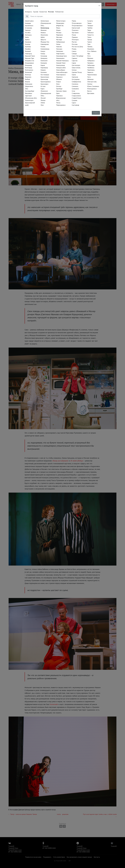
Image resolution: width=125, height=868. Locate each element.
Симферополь (76, 82)
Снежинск (75, 86)
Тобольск (90, 33)
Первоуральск (61, 105)
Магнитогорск (61, 21)
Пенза (58, 103)
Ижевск (43, 33)
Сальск (74, 51)
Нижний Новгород (62, 61)
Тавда (89, 23)
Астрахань (29, 28)
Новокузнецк (60, 65)
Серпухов (75, 77)
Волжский (28, 72)
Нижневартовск (61, 56)
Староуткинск (76, 96)
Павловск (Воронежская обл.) (61, 98)
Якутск (89, 91)
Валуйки (28, 49)
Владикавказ (29, 63)
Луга (42, 105)
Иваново (44, 30)
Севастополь (76, 68)
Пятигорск (75, 40)
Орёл (58, 93)
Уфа (89, 54)
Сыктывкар (75, 105)
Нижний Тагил (61, 63)
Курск (43, 89)
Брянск (27, 40)
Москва (59, 33)
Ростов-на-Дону (77, 47)
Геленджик (29, 84)
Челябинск (91, 68)
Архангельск (29, 26)
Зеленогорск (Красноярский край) (30, 103)
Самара (74, 54)
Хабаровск (91, 61)
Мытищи (59, 40)
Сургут (74, 103)
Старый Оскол (76, 98)
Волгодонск (29, 70)
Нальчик (59, 47)
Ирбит (43, 37)
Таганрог (90, 26)
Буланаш (28, 47)
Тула (89, 44)
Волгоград (29, 68)
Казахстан (43, 12)
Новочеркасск (61, 75)
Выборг (28, 79)
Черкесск (90, 72)
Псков (74, 35)
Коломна (44, 72)
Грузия (36, 12)
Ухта (89, 56)
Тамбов (90, 28)
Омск (58, 84)
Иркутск (43, 40)
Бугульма (28, 42)
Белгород (28, 35)
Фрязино (90, 58)
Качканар (44, 56)
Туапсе (90, 42)
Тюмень (90, 47)
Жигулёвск (29, 93)
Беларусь (29, 12)
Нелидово (60, 51)
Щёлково (90, 79)
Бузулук (28, 44)
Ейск (27, 89)
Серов (74, 75)
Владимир (29, 65)
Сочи (73, 91)
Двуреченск (29, 86)
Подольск (75, 30)
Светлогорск (76, 65)
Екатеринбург (30, 91)
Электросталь (92, 82)
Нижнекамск (60, 58)
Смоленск (75, 84)
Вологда (28, 75)
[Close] (99, 6)
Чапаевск (90, 63)
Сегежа (74, 70)
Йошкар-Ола (45, 42)
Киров (43, 65)
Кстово (43, 86)
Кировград (44, 68)
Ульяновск (91, 49)
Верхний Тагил (30, 56)
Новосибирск (61, 70)
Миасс (58, 28)
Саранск (74, 58)
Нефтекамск (60, 54)
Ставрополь (76, 93)
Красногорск (45, 77)
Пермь (74, 21)
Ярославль (91, 93)
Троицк (90, 40)
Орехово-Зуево (61, 91)
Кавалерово (45, 44)
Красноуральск (46, 82)
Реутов (74, 42)
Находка (59, 49)
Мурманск (59, 35)
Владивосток (30, 61)
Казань (43, 47)
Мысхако (59, 37)
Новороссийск (61, 68)
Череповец (91, 70)
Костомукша (45, 75)
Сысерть (90, 21)
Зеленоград (45, 28)
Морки (58, 30)
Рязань (74, 49)
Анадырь (28, 23)
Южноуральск (92, 89)
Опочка (59, 86)
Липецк (43, 100)
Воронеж (28, 77)
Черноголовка (92, 75)
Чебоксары (91, 65)
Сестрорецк (76, 79)
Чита (89, 77)
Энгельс (90, 84)
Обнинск (59, 79)
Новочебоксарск (62, 72)
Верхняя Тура (30, 58)
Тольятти (90, 35)
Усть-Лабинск (92, 51)
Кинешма (44, 63)
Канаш (43, 54)
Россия (51, 12)
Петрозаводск (77, 23)
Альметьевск (29, 21)
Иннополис (44, 35)
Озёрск (58, 82)
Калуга (43, 51)
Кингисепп (44, 61)
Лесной (43, 98)
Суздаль (75, 100)
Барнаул (28, 30)
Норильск (59, 77)
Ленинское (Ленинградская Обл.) (46, 93)
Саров (74, 63)
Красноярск (44, 84)
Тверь (89, 30)
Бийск (27, 37)
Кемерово (44, 58)
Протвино (75, 33)
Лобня (43, 103)
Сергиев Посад (77, 72)
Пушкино (75, 37)
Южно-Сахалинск (93, 86)
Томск (89, 37)
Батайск (28, 33)
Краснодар (44, 79)
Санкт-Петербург (78, 56)
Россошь (75, 44)
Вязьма (27, 82)
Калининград (45, 49)
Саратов (75, 61)
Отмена (96, 113)
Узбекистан (59, 12)
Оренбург (59, 89)
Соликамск (75, 89)
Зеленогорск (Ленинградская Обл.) (46, 23)
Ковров (43, 70)
